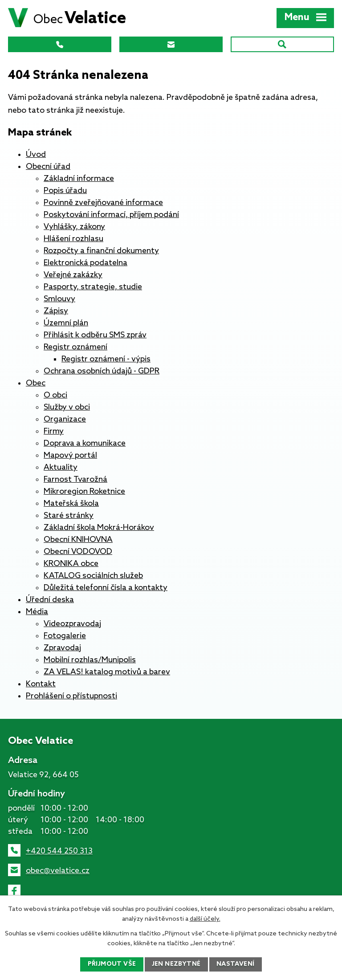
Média (37, 612)
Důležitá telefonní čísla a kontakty (106, 588)
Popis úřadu (65, 191)
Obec (36, 383)
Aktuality (61, 467)
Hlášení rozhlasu (73, 239)
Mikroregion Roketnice (84, 492)
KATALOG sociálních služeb (93, 576)
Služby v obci (67, 407)
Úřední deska (50, 600)
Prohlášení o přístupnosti (71, 696)
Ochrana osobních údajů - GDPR (102, 371)
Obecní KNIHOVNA (78, 540)
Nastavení (236, 965)
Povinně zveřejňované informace (103, 203)
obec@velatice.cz (58, 871)
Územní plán (66, 323)
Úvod (36, 155)
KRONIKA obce (71, 564)
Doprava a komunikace (85, 443)
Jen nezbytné (176, 965)
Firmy (54, 431)
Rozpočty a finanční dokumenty (101, 251)
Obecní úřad (48, 167)
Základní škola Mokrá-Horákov (99, 528)
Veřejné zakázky (73, 275)
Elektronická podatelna (85, 263)
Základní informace (79, 179)
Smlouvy (59, 299)
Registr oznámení (75, 347)
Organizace (65, 419)
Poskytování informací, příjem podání (111, 215)
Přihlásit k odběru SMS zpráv (95, 335)
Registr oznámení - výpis (106, 359)
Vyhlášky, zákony (74, 227)
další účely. (205, 919)
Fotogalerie (65, 636)
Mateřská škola (71, 504)
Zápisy (56, 311)
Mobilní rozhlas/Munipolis (90, 660)
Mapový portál (70, 455)
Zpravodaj (62, 648)
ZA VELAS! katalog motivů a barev (107, 672)
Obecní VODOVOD (78, 552)
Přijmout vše (112, 965)
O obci (55, 395)
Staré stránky (69, 516)
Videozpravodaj (72, 624)
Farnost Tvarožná (75, 480)
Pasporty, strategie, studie (93, 287)
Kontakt (41, 684)
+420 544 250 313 (59, 851)
